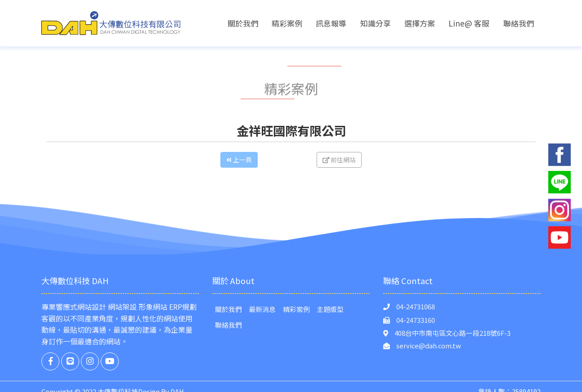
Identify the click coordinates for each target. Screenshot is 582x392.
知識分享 (376, 23)
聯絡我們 (519, 23)
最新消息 (262, 309)
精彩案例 (287, 23)
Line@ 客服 (469, 23)
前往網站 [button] (358, 160)
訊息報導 (331, 23)
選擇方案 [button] (420, 23)
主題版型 (330, 309)
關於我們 (243, 23)
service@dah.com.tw (429, 345)
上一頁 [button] (220, 160)
